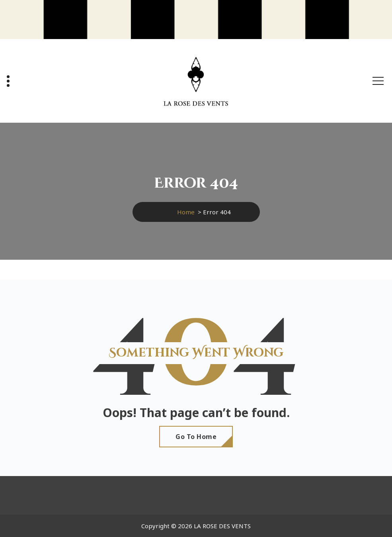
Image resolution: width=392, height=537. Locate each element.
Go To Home (196, 437)
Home (186, 212)
